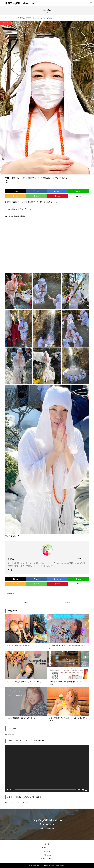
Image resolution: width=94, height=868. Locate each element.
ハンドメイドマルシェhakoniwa (17, 802)
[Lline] (78, 191)
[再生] (8, 790)
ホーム (47, 844)
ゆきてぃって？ (47, 848)
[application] (47, 768)
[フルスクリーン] (86, 790)
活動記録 (12, 594)
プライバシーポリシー (47, 859)
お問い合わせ (47, 855)
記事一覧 (81, 559)
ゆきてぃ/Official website (20, 3)
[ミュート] (83, 790)
